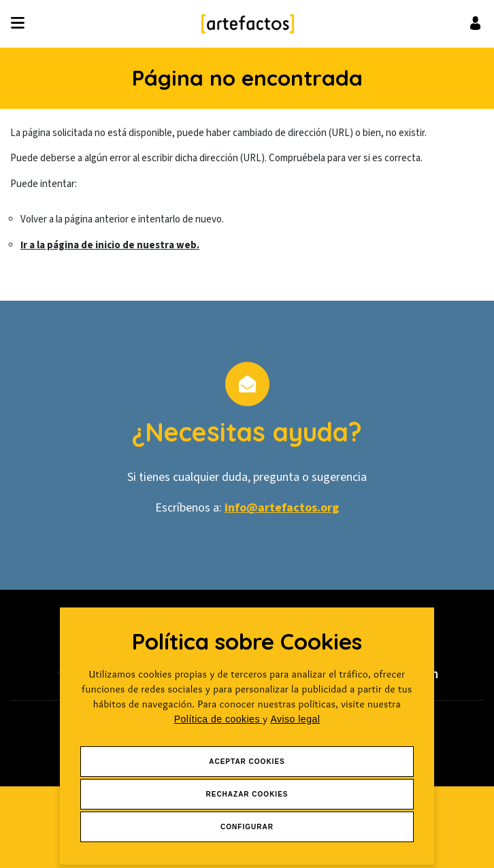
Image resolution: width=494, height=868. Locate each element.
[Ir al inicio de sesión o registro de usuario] (475, 23)
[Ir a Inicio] (248, 24)
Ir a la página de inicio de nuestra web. (110, 245)
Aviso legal (295, 719)
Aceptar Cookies (247, 762)
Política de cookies (219, 719)
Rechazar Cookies (247, 794)
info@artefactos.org (282, 508)
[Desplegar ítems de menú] (21, 24)
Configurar (247, 827)
